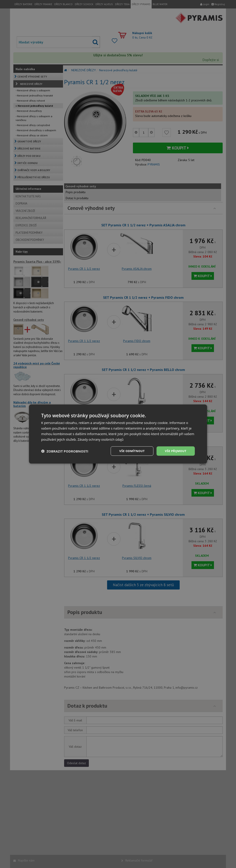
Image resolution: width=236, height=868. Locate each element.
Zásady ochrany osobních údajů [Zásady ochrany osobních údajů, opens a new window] (102, 439)
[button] (65, 451)
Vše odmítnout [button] (129, 451)
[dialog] (118, 434)
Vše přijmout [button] (175, 451)
